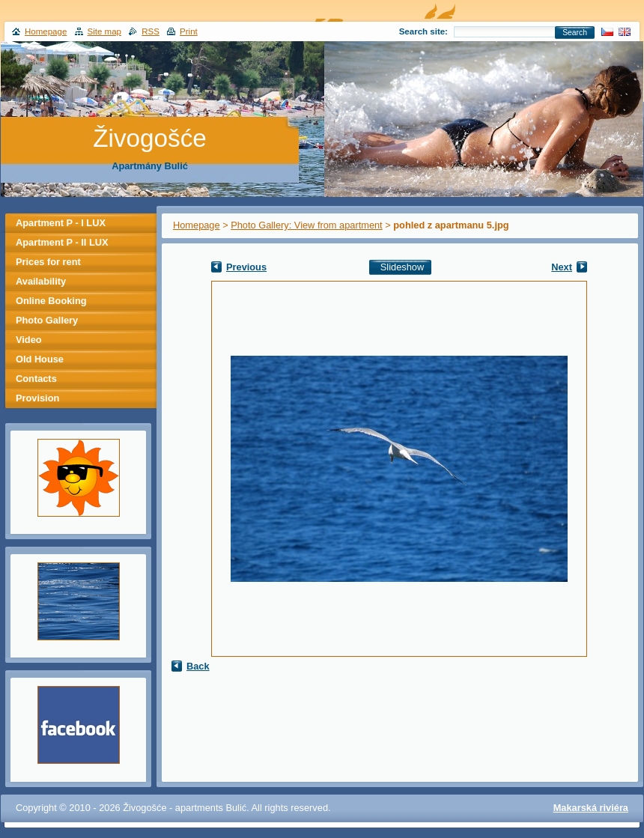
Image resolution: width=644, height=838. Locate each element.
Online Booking (51, 301)
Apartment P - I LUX (61, 223)
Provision (37, 398)
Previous (246, 267)
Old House (40, 359)
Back (198, 666)
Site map (104, 31)
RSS (151, 31)
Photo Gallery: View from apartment (306, 225)
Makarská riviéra (591, 808)
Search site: (423, 31)
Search (575, 33)
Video (29, 340)
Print (189, 31)
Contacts (36, 379)
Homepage (197, 225)
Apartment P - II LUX (62, 242)
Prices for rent (48, 262)
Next (562, 267)
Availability (41, 281)
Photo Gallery (47, 320)
